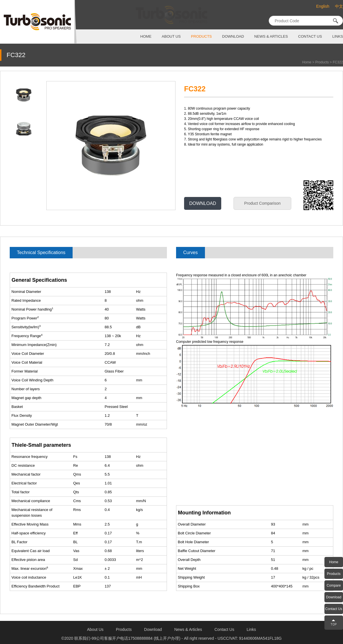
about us (171, 36)
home (146, 36)
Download (334, 597)
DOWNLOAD (203, 203)
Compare (334, 585)
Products (322, 62)
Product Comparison (262, 203)
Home (307, 62)
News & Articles (271, 36)
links (338, 36)
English (323, 6)
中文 (339, 6)
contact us (310, 36)
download (233, 36)
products (201, 36)
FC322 (338, 62)
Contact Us (334, 609)
